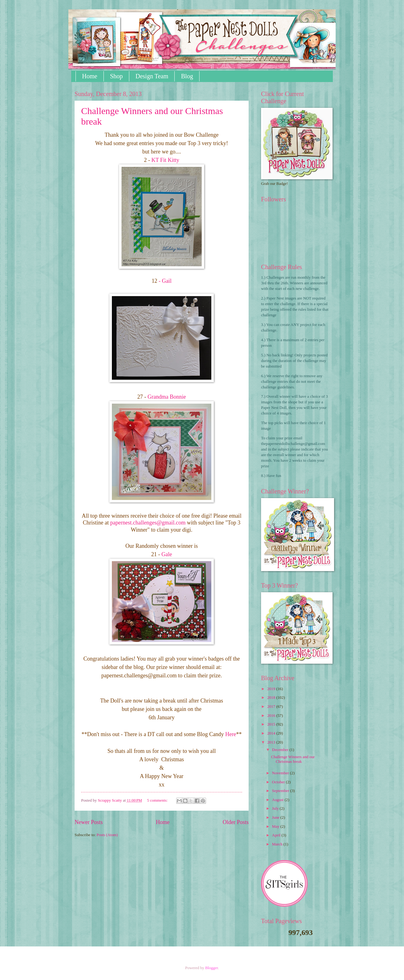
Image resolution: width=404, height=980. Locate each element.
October (279, 782)
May (276, 827)
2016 (272, 716)
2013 (272, 742)
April (277, 835)
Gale (166, 554)
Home (90, 76)
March (278, 844)
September (281, 791)
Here (231, 734)
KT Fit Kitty (165, 160)
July (276, 808)
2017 (272, 707)
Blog (187, 76)
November (281, 773)
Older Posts (236, 822)
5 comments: (158, 800)
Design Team (152, 76)
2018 (272, 698)
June (276, 817)
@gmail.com (148, 523)
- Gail (165, 281)
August (278, 800)
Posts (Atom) (107, 835)
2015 (272, 724)
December (281, 750)
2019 (272, 689)
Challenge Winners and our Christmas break (293, 759)
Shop (116, 76)
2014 (272, 733)
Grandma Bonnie (167, 397)
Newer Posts (89, 822)
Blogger (211, 968)
